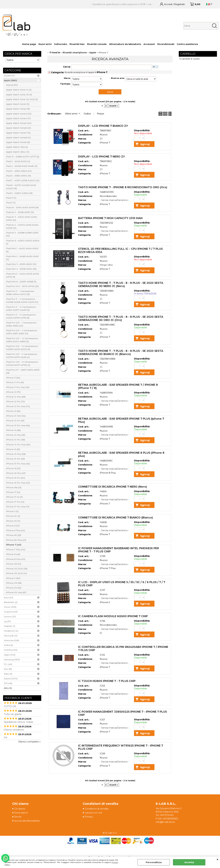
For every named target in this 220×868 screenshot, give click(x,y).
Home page (29, 44)
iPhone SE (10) (14, 564)
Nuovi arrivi (45, 44)
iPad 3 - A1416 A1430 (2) (18, 161)
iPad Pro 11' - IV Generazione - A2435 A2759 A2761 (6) (21, 316)
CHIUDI (217, 860)
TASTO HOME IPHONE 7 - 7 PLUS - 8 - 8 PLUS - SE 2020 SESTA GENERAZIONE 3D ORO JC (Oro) (121, 319)
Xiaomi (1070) (11, 679)
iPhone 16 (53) (13, 468)
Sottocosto (61, 44)
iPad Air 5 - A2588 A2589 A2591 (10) (22, 234)
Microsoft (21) (11, 636)
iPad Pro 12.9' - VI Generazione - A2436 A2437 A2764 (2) (23, 363)
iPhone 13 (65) (13, 411)
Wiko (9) (8, 674)
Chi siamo (20, 809)
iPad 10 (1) (11, 198)
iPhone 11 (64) (13, 378)
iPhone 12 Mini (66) (16, 397)
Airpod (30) (12, 85)
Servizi (18, 817)
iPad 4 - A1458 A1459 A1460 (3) (22, 166)
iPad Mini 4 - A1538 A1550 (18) (21, 269)
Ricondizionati (166, 44)
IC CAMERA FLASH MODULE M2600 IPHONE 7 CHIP (113, 616)
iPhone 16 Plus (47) (16, 473)
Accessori (149, 44)
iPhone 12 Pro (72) (15, 401)
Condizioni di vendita (96, 809)
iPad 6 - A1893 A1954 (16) (18, 176)
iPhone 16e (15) (14, 487)
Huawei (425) (11, 612)
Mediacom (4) (11, 631)
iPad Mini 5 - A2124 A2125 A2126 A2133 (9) (22, 275)
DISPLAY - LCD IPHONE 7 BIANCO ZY (103, 126)
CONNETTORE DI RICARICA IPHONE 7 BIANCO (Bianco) (116, 518)
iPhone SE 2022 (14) (16, 573)
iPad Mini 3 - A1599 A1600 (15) (21, 264)
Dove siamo (21, 813)
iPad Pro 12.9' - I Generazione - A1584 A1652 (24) (22, 324)
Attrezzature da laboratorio (125, 44)
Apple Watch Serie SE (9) (19, 95)
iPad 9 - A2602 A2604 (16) (19, 193)
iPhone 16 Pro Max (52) (18, 483)
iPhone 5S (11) (13, 521)
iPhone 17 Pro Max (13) (18, 507)
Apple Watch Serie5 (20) (19, 123)
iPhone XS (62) (14, 588)
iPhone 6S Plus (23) (16, 540)
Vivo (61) (8, 669)
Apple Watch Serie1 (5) (18, 104)
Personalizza (154, 862)
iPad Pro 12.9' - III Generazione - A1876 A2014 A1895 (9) (23, 340)
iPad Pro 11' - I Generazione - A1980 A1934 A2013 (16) (21, 293)
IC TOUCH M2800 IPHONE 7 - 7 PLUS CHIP (107, 681)
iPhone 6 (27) (13, 526)
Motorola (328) (11, 640)
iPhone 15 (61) (13, 449)
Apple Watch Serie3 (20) (19, 114)
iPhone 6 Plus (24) (16, 530)
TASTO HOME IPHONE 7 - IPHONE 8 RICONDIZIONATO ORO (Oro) (123, 187)
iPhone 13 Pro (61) (15, 421)
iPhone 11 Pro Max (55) (18, 387)
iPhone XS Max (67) (16, 592)
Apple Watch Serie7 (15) (18, 133)
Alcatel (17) (9, 76)
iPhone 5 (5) (12, 511)
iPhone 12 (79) (13, 392)
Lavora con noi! (93, 813)
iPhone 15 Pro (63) (15, 459)
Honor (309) (10, 607)
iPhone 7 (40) (14, 545)
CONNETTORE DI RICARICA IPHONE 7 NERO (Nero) (113, 487)
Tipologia (65, 84)
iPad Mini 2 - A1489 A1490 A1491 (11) (22, 258)
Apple (91, 72)
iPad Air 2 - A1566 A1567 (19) (20, 212)
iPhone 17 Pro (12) (15, 502)
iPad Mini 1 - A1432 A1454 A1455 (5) (22, 250)
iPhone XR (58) (14, 583)
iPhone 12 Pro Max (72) (18, 406)
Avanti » (114, 106)
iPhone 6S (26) (14, 535)
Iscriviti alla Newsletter (27, 821)
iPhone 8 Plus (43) (16, 559)
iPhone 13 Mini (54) (16, 416)
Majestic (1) (9, 626)
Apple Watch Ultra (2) (17, 147)
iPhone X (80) (13, 578)
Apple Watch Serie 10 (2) (19, 90)
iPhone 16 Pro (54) (16, 478)
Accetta (189, 862)
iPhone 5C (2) (13, 516)
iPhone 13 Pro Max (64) (18, 425)
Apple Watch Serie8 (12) (18, 137)
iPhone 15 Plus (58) (16, 454)
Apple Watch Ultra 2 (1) (18, 152)
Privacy (89, 817)
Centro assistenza (187, 44)
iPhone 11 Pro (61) (15, 382)
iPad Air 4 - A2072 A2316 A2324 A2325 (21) (22, 226)
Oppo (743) (10, 655)
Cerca (67, 67)
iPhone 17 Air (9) (14, 497)
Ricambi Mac (77, 44)
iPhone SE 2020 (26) (17, 569)
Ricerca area (118, 78)
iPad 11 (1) (11, 203)
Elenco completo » (29, 742)
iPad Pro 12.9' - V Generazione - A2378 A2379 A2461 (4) (22, 356)
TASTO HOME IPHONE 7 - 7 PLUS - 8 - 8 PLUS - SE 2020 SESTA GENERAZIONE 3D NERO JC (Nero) (121, 284)
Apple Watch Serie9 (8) (18, 142)
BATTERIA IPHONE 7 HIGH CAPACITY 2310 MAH (110, 218)
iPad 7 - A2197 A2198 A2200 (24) (23, 180)
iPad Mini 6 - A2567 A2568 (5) (21, 282)
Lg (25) (7, 621)
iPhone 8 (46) (13, 554)
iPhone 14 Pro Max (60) (18, 445)
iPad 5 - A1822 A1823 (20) (19, 171)
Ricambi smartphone (75, 72)
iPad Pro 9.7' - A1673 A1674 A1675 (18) (23, 371)
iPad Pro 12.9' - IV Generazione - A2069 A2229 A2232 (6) (23, 348)
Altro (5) (8, 688)
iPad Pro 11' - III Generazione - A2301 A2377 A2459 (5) (22, 308)
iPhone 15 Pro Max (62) (18, 464)
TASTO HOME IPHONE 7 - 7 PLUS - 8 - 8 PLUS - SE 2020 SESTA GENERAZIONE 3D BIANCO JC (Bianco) (121, 352)
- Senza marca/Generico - (115, 200)
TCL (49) (8, 664)
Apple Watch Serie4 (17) (18, 118)
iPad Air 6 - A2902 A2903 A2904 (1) (23, 242)
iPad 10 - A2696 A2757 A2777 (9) (23, 157)
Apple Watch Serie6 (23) (19, 128)
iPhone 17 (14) (13, 492)
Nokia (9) (8, 645)
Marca (67, 78)
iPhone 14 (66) (13, 430)
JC (101, 299)
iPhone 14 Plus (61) (16, 435)
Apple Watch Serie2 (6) (18, 109)
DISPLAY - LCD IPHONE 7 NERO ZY (101, 157)
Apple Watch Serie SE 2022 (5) (22, 99)
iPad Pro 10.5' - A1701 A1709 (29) (22, 286)
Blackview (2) (11, 602)
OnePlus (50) (11, 650)
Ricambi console (97, 44)
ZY (101, 139)
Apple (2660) (10, 80)
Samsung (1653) (12, 659)
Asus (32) (8, 597)
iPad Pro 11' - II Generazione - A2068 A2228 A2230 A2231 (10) (22, 300)
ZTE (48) (8, 683)
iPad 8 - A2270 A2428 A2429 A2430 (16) (21, 187)
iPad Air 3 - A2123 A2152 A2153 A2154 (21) (22, 218)
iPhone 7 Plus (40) (16, 549)
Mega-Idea (106, 265)
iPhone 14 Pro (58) (16, 440)
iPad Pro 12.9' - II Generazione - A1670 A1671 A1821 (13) (22, 332)
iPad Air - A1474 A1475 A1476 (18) (22, 207)
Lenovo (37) (10, 617)
